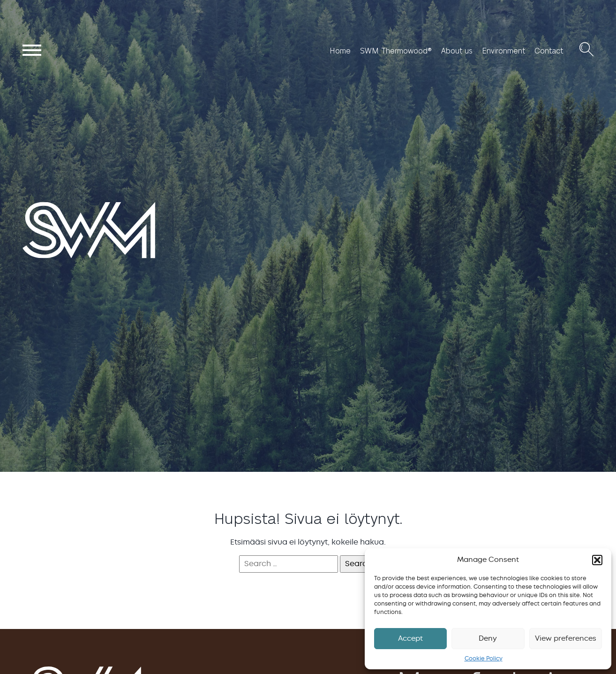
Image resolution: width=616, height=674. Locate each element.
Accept (410, 638)
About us (457, 51)
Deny (488, 638)
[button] (597, 560)
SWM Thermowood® (396, 51)
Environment (503, 51)
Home (340, 51)
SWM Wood (44, 257)
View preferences (566, 638)
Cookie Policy (484, 659)
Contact (549, 51)
